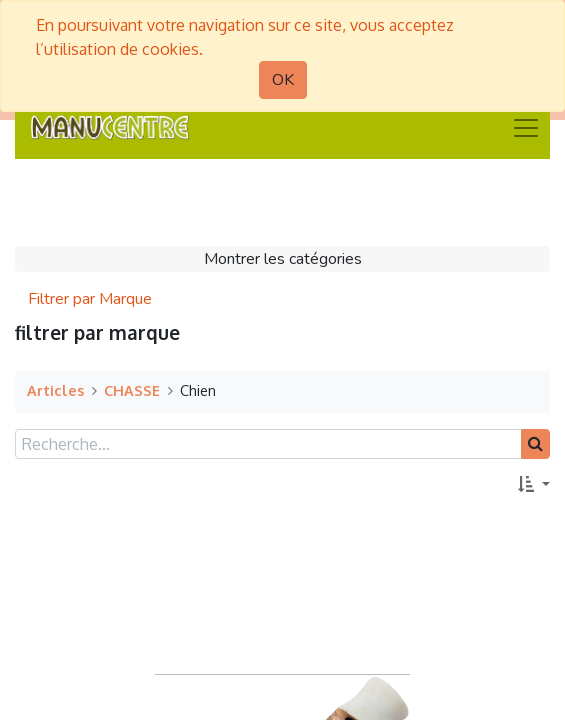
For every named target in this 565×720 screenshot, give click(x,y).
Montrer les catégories (283, 259)
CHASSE (132, 390)
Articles (55, 390)
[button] (534, 485)
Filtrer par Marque (90, 299)
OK (283, 80)
